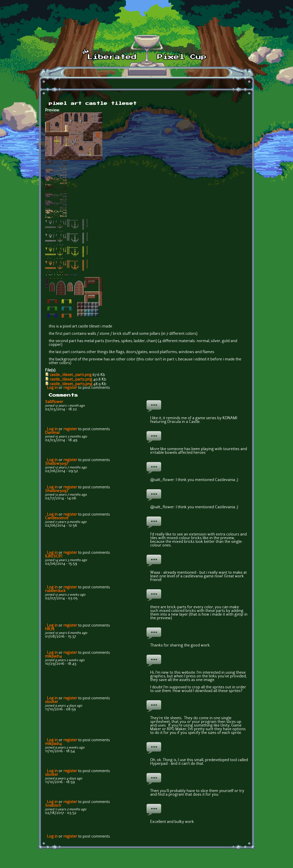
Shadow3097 (57, 464)
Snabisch (53, 806)
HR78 (50, 629)
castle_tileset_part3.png (71, 384)
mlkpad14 (53, 657)
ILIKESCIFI (54, 557)
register (70, 388)
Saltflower (54, 402)
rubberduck (55, 591)
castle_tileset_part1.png (71, 375)
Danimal (52, 433)
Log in (52, 388)
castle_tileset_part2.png (71, 380)
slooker (52, 702)
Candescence (57, 518)
